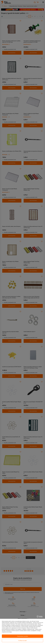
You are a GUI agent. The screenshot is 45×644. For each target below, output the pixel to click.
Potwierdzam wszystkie (23, 636)
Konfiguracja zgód (22, 640)
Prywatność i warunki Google (22, 627)
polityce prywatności (16, 625)
